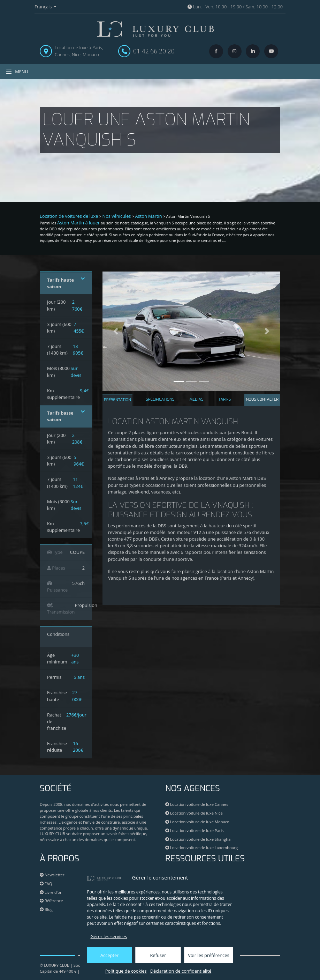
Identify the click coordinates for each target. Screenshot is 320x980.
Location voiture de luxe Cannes (197, 804)
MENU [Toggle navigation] (17, 72)
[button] (116, 331)
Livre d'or (51, 892)
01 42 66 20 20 (154, 51)
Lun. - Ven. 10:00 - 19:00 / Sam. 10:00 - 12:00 (235, 7)
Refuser (158, 955)
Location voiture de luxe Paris (195, 830)
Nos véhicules (117, 216)
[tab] (262, 400)
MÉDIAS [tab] (197, 399)
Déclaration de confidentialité (181, 971)
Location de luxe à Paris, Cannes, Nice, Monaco (79, 51)
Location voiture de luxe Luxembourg (201, 848)
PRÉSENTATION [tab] (117, 400)
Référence (51, 901)
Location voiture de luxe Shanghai (198, 839)
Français (44, 7)
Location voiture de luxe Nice (194, 813)
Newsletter (52, 875)
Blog (46, 909)
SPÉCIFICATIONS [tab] (160, 399)
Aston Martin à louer (78, 223)
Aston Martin (148, 216)
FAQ (46, 884)
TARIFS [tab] (225, 399)
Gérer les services (109, 936)
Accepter (109, 955)
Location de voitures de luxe (69, 216)
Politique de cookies (126, 971)
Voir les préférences (208, 955)
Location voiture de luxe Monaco (197, 822)
